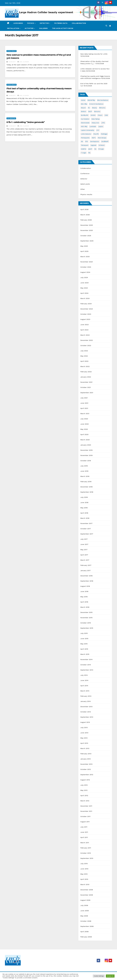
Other (83, 189)
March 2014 (85, 691)
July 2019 (84, 466)
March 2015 (85, 654)
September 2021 (87, 393)
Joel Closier (23, 62)
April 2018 (84, 513)
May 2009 (84, 916)
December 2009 (87, 890)
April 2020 (84, 434)
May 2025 (84, 246)
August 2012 (85, 780)
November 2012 (86, 764)
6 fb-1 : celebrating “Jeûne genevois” (26, 122)
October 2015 (86, 623)
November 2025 (87, 230)
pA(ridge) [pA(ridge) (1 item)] (104, 134)
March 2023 (85, 335)
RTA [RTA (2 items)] (87, 141)
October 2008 (86, 921)
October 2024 (86, 267)
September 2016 (87, 581)
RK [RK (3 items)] (82, 141)
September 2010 (87, 858)
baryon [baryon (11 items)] (83, 108)
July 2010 (84, 864)
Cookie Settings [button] (99, 976)
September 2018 (87, 492)
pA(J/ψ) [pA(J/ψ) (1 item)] (96, 134)
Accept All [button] (110, 976)
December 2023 (87, 309)
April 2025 (84, 251)
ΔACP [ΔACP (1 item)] (90, 149)
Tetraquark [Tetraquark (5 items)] (85, 145)
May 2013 (84, 738)
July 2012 (84, 785)
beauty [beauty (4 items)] (94, 108)
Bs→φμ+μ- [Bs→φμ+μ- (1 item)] (85, 115)
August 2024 (85, 272)
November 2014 (86, 659)
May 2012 (84, 790)
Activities (29, 28)
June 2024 (84, 283)
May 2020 (84, 429)
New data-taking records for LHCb (94, 54)
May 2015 (84, 644)
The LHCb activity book (63, 28)
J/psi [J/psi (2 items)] (103, 123)
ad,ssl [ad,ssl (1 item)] (83, 100)
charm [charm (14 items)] (100, 115)
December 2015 (86, 612)
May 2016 (84, 597)
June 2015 (84, 639)
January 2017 (85, 571)
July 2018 (84, 497)
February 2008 (86, 937)
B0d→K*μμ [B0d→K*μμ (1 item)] (91, 100)
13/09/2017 (12, 62)
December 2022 (87, 340)
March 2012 (85, 801)
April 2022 (84, 361)
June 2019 (84, 471)
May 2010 (84, 874)
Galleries (43, 28)
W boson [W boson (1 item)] (102, 145)
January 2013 (85, 759)
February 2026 (86, 220)
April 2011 (84, 837)
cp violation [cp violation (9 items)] (85, 119)
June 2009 (84, 911)
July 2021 (84, 398)
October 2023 (86, 314)
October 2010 (86, 853)
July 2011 (84, 827)
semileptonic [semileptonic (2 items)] (95, 141)
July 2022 (84, 351)
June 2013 (84, 733)
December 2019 (86, 450)
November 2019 (86, 455)
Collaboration (79, 23)
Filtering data (61, 23)
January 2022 (86, 377)
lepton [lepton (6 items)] (101, 126)
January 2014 (85, 701)
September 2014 (87, 670)
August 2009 (85, 900)
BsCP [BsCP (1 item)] (90, 111)
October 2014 (86, 665)
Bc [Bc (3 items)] (89, 108)
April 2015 (84, 649)
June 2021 (84, 403)
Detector (44, 23)
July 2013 (84, 727)
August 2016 (85, 586)
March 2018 (85, 518)
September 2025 (87, 241)
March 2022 (85, 366)
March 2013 (85, 748)
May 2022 (84, 356)
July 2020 (84, 419)
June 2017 (84, 544)
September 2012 (87, 775)
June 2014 (84, 680)
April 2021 (84, 408)
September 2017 (87, 534)
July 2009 (84, 905)
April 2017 (84, 555)
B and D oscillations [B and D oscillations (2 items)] (96, 104)
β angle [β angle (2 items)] (101, 149)
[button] (106, 26)
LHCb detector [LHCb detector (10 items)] (86, 134)
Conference (85, 174)
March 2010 (85, 884)
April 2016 (84, 602)
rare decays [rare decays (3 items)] (102, 138)
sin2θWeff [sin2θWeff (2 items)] (105, 141)
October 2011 (85, 816)
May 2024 (84, 288)
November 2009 (87, 895)
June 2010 (84, 869)
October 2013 (86, 712)
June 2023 (84, 325)
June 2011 (84, 832)
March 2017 (85, 560)
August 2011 (85, 822)
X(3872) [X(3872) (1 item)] (84, 149)
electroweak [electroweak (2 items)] (85, 123)
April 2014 (84, 686)
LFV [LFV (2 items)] (98, 130)
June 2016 (84, 591)
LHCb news (18, 23)
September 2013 (87, 717)
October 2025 (86, 236)
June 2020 (84, 424)
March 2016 (85, 607)
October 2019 (86, 461)
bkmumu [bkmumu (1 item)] (102, 108)
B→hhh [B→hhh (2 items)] (93, 115)
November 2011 (86, 811)
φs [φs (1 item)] (89, 153)
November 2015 (86, 618)
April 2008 (84, 932)
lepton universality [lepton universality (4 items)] (88, 130)
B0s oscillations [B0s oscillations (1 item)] (103, 100)
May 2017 (84, 550)
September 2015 (87, 628)
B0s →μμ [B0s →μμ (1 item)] (84, 104)
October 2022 (86, 346)
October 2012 (86, 769)
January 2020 (86, 445)
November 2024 (87, 262)
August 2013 (85, 722)
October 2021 (86, 387)
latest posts (85, 184)
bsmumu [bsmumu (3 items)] (97, 111)
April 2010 (84, 879)
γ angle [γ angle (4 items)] (84, 153)
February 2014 (86, 696)
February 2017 (86, 565)
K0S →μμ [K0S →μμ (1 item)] (84, 126)
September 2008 (87, 926)
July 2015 (84, 633)
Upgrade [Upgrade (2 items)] (93, 145)
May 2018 (84, 508)
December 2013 (86, 707)
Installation (13, 28)
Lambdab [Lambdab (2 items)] (93, 126)
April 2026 (84, 209)
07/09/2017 (12, 126)
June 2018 (84, 502)
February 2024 (86, 304)
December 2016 (86, 576)
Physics (31, 23)
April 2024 (84, 293)
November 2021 (86, 382)
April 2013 (84, 743)
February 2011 (86, 848)
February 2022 (86, 372)
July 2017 (84, 539)
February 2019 (86, 482)
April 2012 (84, 796)
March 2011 (85, 843)
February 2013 (86, 754)
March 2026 (85, 215)
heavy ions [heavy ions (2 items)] (95, 123)
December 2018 (86, 487)
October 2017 (86, 529)
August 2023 (85, 319)
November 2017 (86, 523)
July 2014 (84, 675)
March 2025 (85, 257)
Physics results (12, 51)
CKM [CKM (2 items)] (106, 115)
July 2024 (84, 277)
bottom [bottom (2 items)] (84, 111)
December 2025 (87, 225)
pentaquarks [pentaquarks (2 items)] (85, 138)
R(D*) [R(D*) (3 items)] (94, 138)
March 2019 (85, 476)
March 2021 (85, 414)
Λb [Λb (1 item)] (95, 149)
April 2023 (84, 330)
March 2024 (85, 298)
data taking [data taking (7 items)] (95, 119)
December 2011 (86, 806)
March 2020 (85, 440)
